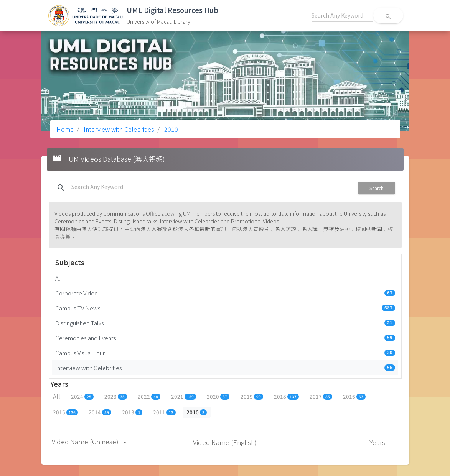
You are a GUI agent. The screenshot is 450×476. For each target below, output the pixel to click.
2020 (218, 396)
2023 (116, 396)
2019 (252, 396)
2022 (149, 396)
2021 (184, 396)
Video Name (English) (226, 442)
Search (377, 188)
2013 (132, 412)
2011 (164, 412)
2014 (100, 412)
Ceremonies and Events (225, 338)
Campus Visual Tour (225, 353)
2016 (354, 396)
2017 (321, 396)
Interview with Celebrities (118, 129)
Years (378, 442)
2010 (170, 129)
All (59, 278)
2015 (65, 412)
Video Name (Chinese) (91, 441)
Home (65, 129)
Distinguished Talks (225, 323)
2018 (286, 396)
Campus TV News (225, 308)
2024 (82, 396)
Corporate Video (225, 293)
